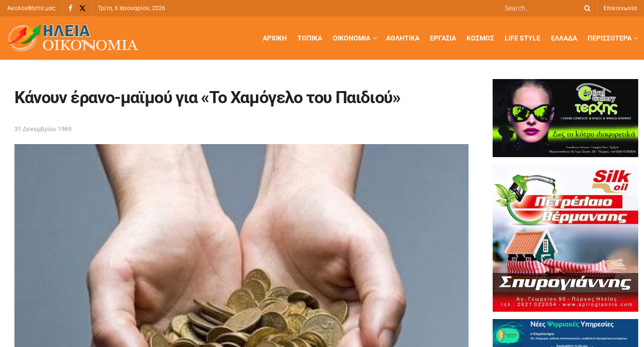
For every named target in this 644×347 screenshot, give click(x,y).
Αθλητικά (403, 38)
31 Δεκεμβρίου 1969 (43, 129)
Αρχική (275, 38)
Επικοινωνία (620, 8)
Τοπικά (310, 38)
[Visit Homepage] (73, 38)
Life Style (523, 38)
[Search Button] (586, 8)
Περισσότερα (610, 38)
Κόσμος (480, 38)
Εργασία (443, 38)
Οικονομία (351, 38)
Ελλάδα (564, 38)
